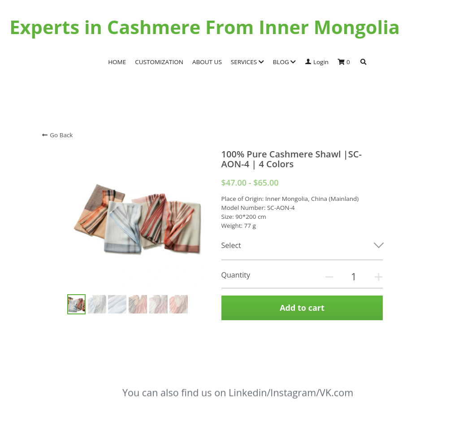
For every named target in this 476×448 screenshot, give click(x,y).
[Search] (363, 62)
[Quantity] (354, 276)
